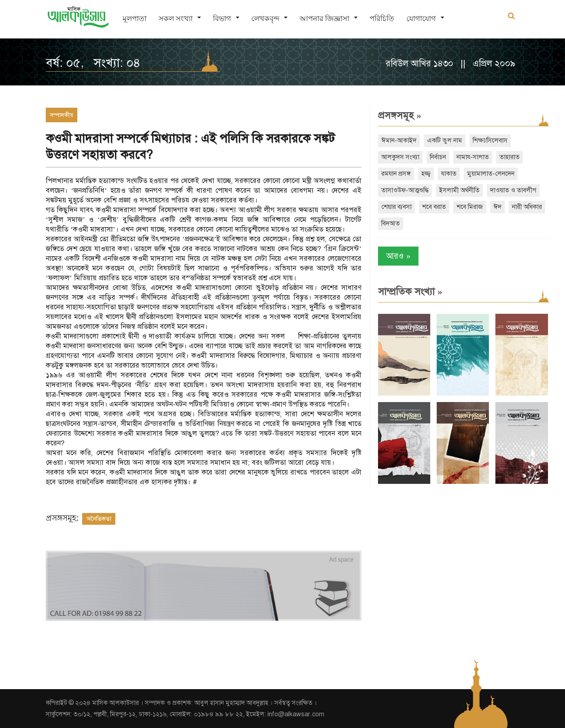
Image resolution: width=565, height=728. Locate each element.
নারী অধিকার (527, 207)
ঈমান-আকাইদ (399, 140)
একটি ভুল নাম (445, 140)
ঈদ (497, 207)
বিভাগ (222, 18)
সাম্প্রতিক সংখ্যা (410, 292)
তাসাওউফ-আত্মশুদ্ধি (405, 190)
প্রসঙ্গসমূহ (400, 115)
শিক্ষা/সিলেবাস (490, 140)
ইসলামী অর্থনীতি (459, 190)
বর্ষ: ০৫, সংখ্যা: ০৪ (93, 63)
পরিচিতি (382, 18)
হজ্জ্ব (426, 174)
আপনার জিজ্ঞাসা (324, 18)
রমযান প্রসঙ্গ (396, 174)
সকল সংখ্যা (176, 18)
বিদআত (391, 224)
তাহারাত (510, 157)
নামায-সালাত (473, 157)
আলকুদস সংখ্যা (400, 157)
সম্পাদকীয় (62, 115)
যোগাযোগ (421, 18)
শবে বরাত (434, 207)
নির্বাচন (438, 157)
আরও (398, 256)
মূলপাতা (135, 18)
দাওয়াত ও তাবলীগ (513, 190)
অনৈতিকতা (99, 519)
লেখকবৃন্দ (265, 18)
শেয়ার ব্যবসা (396, 207)
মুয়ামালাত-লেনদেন (491, 174)
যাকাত (449, 174)
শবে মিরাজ (470, 207)
